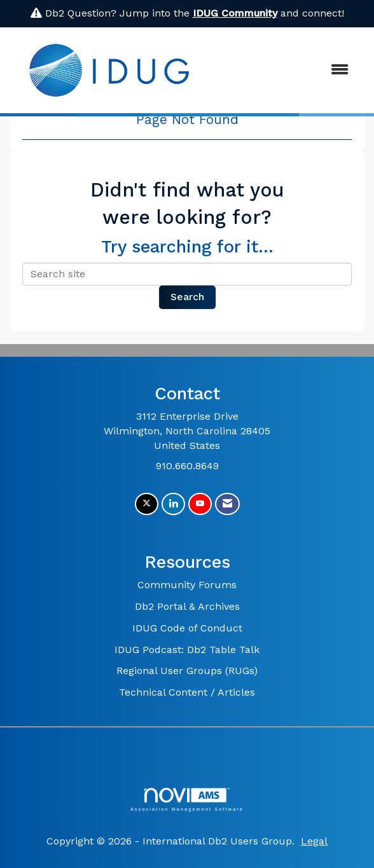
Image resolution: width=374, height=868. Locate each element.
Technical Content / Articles (187, 692)
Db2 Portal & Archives (187, 606)
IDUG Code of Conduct (187, 628)
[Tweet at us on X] (147, 504)
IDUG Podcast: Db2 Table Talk (187, 650)
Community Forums (187, 585)
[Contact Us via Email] (227, 504)
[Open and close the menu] (285, 70)
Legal (314, 841)
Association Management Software (187, 800)
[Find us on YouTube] (200, 504)
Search (187, 297)
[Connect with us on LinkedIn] (173, 504)
